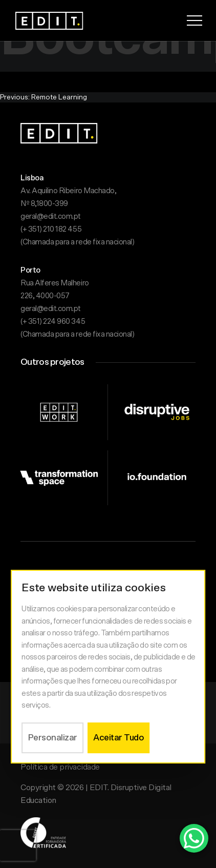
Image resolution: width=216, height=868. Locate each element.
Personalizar (53, 738)
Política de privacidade (60, 767)
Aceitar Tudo (118, 738)
